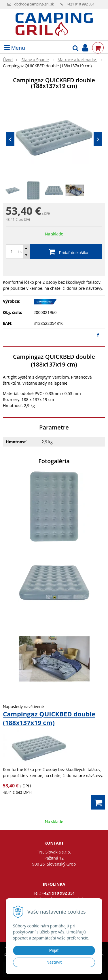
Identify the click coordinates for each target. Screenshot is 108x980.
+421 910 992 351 (80, 4)
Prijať (54, 950)
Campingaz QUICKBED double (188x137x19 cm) (49, 718)
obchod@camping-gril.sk (34, 4)
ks (20, 252)
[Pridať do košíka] (54, 252)
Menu (15, 48)
